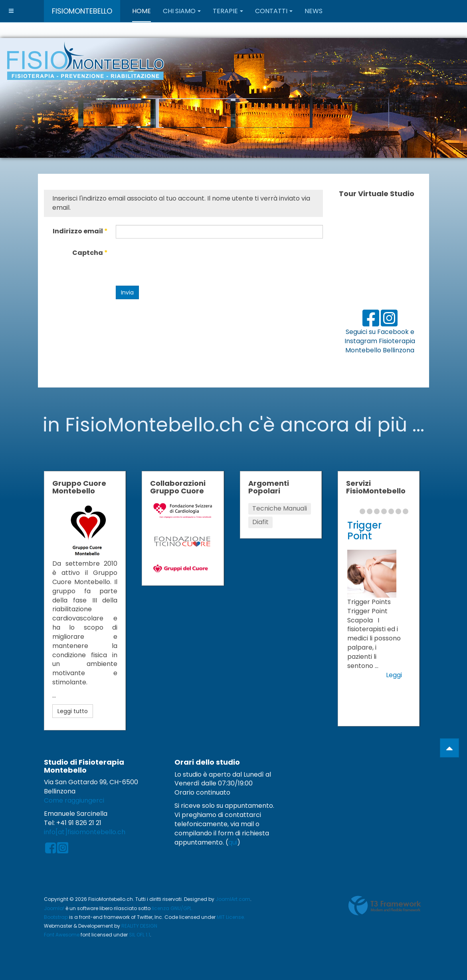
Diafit (260, 522)
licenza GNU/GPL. (172, 908)
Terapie (228, 11)
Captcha (90, 253)
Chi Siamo (182, 11)
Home (141, 11)
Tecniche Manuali (280, 508)
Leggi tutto (73, 711)
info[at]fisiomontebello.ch (85, 832)
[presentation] (176, 262)
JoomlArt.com (233, 899)
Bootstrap (56, 917)
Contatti (274, 11)
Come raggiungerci (74, 800)
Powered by (385, 906)
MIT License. (231, 917)
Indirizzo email (80, 231)
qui (233, 842)
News (314, 11)
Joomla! (54, 908)
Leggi (394, 675)
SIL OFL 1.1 (140, 935)
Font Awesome (62, 935)
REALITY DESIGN (139, 926)
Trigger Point (364, 530)
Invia (127, 292)
